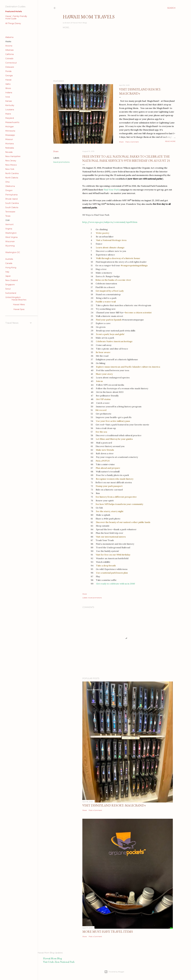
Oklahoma (10, 186)
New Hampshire (13, 156)
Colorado (9, 59)
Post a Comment (132, 142)
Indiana (9, 93)
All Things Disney (13, 23)
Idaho (8, 84)
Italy (7, 272)
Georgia (9, 76)
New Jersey (11, 161)
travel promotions (61, 162)
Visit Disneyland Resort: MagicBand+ (140, 91)
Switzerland (11, 293)
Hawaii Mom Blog (52, 958)
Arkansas (9, 50)
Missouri (9, 139)
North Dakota (12, 178)
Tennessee (10, 212)
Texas (8, 216)
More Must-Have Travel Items (108, 932)
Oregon (9, 190)
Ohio (7, 182)
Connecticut (11, 63)
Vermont (9, 224)
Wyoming (10, 246)
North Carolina (12, 173)
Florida (8, 71)
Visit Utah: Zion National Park (59, 962)
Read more (170, 141)
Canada (9, 263)
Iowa (8, 97)
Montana (9, 144)
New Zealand (11, 280)
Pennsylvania (11, 195)
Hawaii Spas (19, 309)
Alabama (9, 37)
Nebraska (10, 148)
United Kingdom (13, 297)
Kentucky (10, 105)
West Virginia (11, 237)
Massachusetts (12, 122)
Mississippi (10, 135)
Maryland (10, 118)
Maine (8, 114)
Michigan (10, 127)
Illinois (8, 88)
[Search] (171, 8)
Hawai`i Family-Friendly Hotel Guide (16, 17)
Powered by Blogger (114, 972)
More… (66, 28)
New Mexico (11, 165)
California (9, 54)
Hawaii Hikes (19, 305)
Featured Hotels (14, 11)
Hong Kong (11, 268)
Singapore (10, 285)
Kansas (9, 101)
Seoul (8, 289)
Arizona (9, 46)
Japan (8, 276)
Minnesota (10, 131)
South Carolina (12, 203)
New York (10, 169)
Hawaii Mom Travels (89, 17)
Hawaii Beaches (19, 300)
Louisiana (10, 110)
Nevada (9, 152)
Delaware (10, 67)
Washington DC (13, 252)
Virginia (9, 229)
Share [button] (121, 142)
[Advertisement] (94, 9)
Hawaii (8, 80)
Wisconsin (10, 241)
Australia (9, 259)
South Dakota (12, 207)
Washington (11, 233)
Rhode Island (11, 199)
